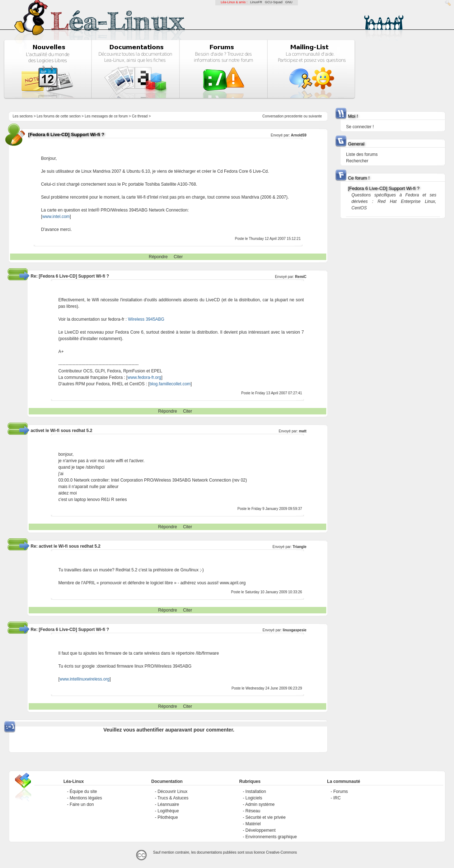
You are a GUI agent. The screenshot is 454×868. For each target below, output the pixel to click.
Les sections (23, 116)
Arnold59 (298, 135)
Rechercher (357, 161)
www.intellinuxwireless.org (85, 679)
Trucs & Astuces (173, 798)
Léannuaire (168, 804)
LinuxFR (256, 2)
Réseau (253, 811)
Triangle (299, 547)
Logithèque (168, 811)
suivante (315, 116)
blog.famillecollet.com (170, 384)
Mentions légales (86, 798)
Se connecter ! (360, 127)
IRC (337, 798)
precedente (294, 116)
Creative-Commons (281, 852)
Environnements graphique (271, 837)
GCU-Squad (274, 2)
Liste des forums (362, 154)
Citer (178, 257)
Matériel (253, 824)
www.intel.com (56, 217)
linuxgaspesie (295, 630)
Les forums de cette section (58, 116)
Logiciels (254, 798)
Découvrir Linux (172, 792)
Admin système (260, 804)
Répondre (158, 257)
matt (303, 431)
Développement (261, 830)
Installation (256, 792)
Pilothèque (168, 817)
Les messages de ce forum (106, 116)
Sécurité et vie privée (266, 817)
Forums (341, 792)
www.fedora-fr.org (144, 377)
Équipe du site (83, 792)
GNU (289, 2)
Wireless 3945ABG (146, 319)
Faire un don (82, 804)
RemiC (301, 277)
